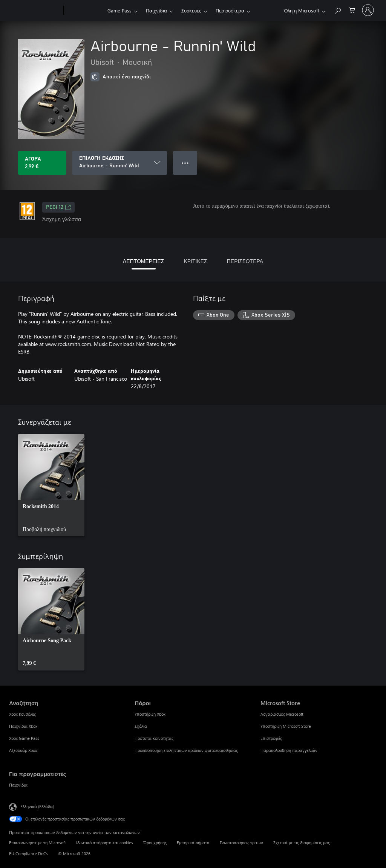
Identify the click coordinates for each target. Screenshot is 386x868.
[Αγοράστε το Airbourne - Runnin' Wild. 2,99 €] (42, 163)
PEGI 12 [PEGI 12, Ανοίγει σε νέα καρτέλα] (58, 207)
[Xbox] (85, 11)
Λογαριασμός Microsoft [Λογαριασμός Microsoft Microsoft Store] (282, 714)
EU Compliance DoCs (28, 853)
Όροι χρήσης (155, 843)
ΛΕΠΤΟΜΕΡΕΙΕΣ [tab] (144, 261)
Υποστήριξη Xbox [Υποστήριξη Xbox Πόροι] (150, 714)
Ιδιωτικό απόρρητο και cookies (105, 843)
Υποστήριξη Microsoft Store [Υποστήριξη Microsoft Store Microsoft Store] (286, 726)
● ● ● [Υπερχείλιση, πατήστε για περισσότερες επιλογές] (185, 163)
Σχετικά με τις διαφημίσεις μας (302, 843)
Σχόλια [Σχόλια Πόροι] (141, 726)
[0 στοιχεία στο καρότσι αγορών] (352, 10)
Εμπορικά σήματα (193, 843)
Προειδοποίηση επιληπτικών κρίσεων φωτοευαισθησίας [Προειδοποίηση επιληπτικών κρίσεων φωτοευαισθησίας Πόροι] (186, 750)
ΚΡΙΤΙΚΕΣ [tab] (195, 261)
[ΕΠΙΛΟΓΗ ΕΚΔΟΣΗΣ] (120, 163)
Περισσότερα (230, 10)
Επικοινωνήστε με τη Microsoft (38, 843)
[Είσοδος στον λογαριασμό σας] (368, 10)
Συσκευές (191, 10)
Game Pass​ (119, 10)
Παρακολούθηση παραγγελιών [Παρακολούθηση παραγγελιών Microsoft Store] (289, 750)
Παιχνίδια (156, 10)
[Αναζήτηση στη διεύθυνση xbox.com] (337, 10)
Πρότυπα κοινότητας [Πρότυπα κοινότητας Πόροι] (154, 738)
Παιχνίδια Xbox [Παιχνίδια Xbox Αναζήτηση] (23, 726)
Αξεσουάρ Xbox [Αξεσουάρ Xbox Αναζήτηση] (23, 750)
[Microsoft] (35, 11)
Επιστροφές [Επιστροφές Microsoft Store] (271, 738)
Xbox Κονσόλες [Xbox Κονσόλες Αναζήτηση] (22, 714)
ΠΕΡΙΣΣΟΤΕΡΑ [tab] (245, 261)
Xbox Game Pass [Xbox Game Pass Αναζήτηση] (24, 738)
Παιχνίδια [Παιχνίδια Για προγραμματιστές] (18, 785)
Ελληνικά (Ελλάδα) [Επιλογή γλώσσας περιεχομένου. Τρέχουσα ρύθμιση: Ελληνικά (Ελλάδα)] (37, 806)
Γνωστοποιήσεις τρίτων (241, 843)
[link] (51, 485)
